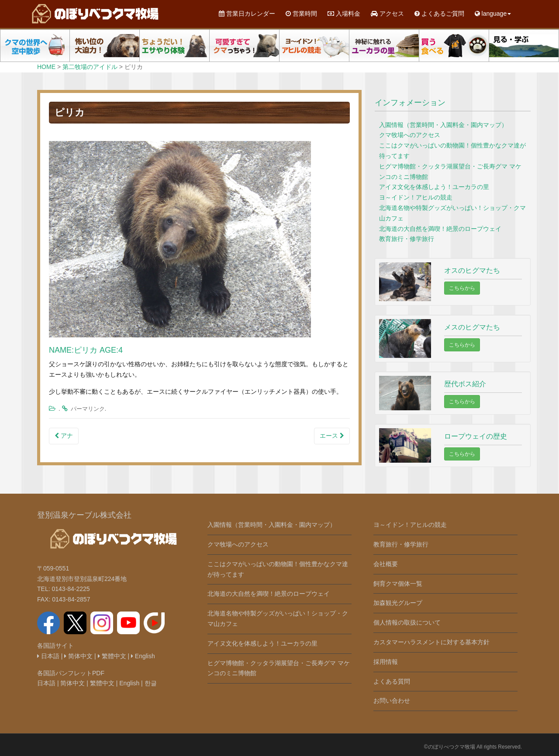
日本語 (48, 656)
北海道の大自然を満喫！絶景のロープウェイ (440, 229)
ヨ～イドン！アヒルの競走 (416, 197)
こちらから (462, 288)
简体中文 (78, 656)
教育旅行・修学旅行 (407, 239)
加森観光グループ (398, 603)
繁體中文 (112, 656)
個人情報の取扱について (407, 622)
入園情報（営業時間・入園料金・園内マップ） (443, 125)
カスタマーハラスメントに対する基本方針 (431, 642)
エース (332, 436)
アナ (64, 436)
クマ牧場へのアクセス (410, 135)
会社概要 (386, 564)
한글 (151, 683)
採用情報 (386, 662)
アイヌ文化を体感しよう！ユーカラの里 (434, 187)
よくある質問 (392, 681)
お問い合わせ (392, 701)
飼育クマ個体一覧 (398, 584)
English (143, 656)
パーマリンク (88, 409)
